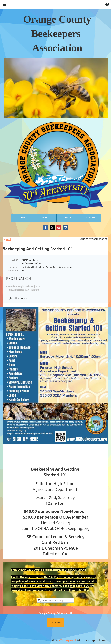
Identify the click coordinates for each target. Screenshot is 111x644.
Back (9, 239)
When (15, 260)
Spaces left (12, 270)
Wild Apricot (68, 640)
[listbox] (94, 239)
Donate (68, 217)
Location (14, 267)
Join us (45, 217)
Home (23, 217)
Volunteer (90, 217)
